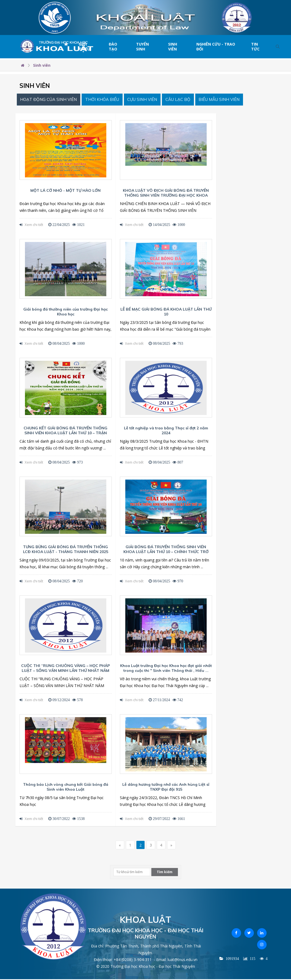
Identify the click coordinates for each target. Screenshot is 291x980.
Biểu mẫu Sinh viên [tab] (234, 100)
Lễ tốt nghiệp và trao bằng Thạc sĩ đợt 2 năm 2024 (166, 432)
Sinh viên (173, 47)
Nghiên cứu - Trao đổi (216, 47)
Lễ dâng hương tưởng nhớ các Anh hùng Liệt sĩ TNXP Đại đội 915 (166, 788)
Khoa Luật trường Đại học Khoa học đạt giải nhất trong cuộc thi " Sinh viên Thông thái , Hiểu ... (166, 669)
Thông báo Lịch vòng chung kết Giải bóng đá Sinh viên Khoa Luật (66, 788)
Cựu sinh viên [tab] (151, 100)
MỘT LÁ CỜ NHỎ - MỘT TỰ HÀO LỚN (65, 191)
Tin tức (255, 47)
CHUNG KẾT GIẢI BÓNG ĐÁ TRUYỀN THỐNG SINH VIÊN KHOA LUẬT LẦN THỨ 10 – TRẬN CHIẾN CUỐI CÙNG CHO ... (65, 434)
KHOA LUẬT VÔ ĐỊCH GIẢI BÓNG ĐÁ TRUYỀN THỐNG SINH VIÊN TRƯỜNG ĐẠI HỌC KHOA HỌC (166, 196)
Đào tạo (113, 47)
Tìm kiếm (165, 873)
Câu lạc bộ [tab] (189, 100)
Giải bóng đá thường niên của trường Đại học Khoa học (65, 313)
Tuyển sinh (143, 47)
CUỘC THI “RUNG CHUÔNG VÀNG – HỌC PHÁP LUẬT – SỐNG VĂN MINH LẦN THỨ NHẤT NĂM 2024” (65, 672)
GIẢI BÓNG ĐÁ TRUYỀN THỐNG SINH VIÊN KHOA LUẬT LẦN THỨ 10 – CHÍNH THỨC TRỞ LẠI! (166, 553)
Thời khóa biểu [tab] (108, 100)
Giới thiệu (84, 47)
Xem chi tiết (31, 226)
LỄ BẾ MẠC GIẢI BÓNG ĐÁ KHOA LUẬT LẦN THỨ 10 (166, 313)
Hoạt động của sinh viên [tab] (51, 100)
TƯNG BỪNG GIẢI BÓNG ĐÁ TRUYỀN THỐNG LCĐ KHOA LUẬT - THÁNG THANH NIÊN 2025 (66, 550)
